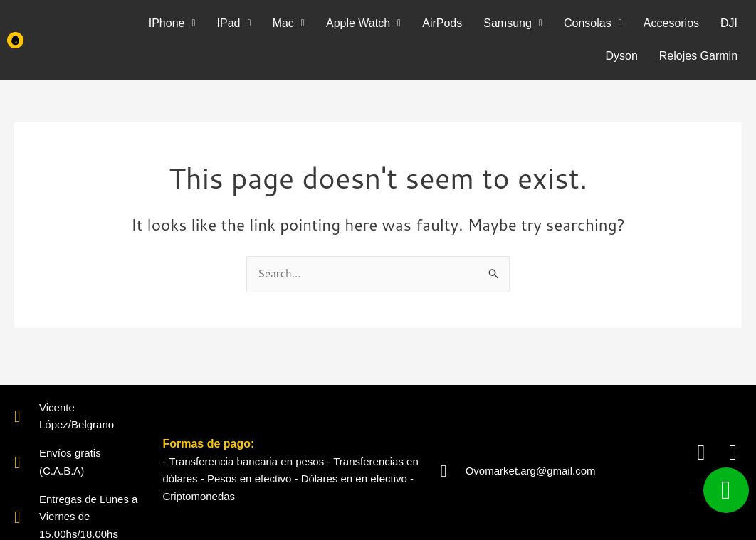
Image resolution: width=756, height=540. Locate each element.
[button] (172, 23)
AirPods (442, 23)
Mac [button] (289, 23)
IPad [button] (234, 23)
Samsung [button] (513, 23)
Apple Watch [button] (363, 23)
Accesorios (671, 23)
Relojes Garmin (698, 56)
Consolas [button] (593, 23)
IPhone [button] (172, 23)
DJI (729, 23)
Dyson (621, 56)
